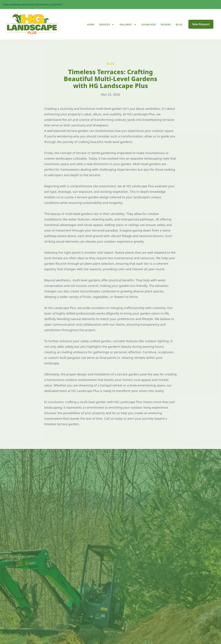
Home (91, 24)
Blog (179, 24)
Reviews (166, 24)
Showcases (149, 24)
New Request (201, 24)
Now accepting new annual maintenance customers (33, 4)
